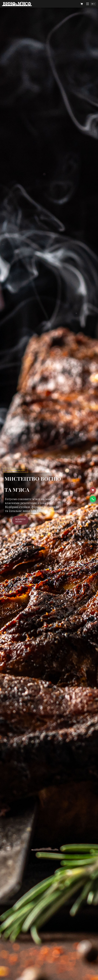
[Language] (93, 4)
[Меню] (88, 4)
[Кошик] (93, 490)
